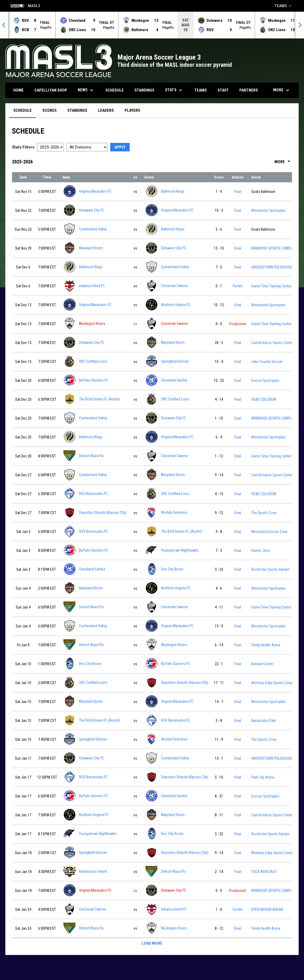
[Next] (300, 25)
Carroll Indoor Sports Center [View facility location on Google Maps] (272, 343)
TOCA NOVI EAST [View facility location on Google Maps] (264, 872)
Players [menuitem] (132, 110)
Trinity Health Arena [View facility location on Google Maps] (266, 645)
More (283, 162)
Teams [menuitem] (201, 90)
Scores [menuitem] (50, 110)
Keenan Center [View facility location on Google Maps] (262, 664)
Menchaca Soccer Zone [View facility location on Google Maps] (269, 532)
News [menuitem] (86, 90)
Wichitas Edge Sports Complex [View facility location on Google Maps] (274, 683)
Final (238, 192)
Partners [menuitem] (249, 90)
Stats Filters (23, 147)
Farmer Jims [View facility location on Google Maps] (261, 551)
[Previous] (4, 25)
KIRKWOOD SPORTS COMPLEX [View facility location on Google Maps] (274, 248)
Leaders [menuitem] (106, 110)
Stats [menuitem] (174, 90)
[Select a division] (87, 147)
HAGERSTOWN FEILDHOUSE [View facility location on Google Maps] (272, 267)
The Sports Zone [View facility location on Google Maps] (264, 513)
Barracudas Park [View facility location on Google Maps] (264, 721)
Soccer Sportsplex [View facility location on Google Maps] (265, 381)
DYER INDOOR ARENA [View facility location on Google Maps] (267, 909)
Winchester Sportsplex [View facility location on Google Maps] (268, 210)
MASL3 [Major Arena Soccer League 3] (25, 6)
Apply (120, 147)
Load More (152, 943)
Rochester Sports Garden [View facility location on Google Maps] (270, 569)
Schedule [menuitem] (115, 90)
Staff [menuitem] (223, 90)
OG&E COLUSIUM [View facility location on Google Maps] (264, 399)
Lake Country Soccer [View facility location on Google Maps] (267, 362)
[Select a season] (50, 147)
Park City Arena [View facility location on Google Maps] (263, 777)
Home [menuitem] (19, 90)
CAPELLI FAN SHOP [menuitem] (53, 90)
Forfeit (238, 286)
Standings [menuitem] (144, 90)
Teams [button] (284, 6)
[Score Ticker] (152, 25)
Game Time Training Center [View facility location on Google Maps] (271, 286)
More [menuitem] (282, 90)
